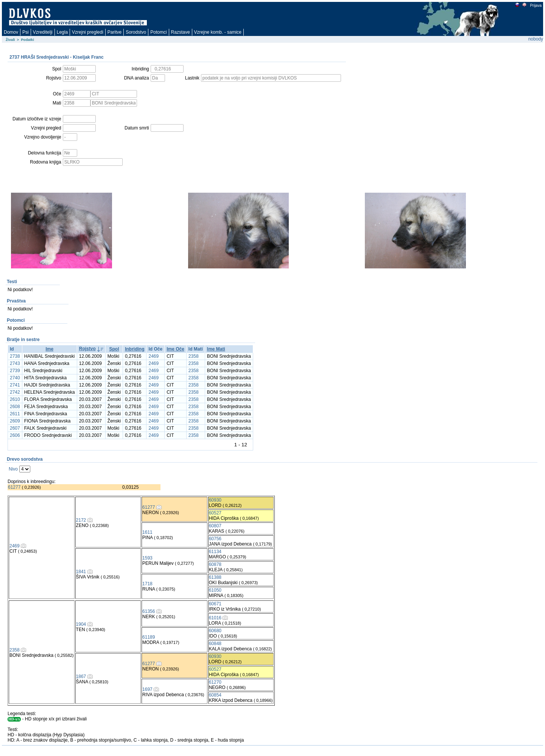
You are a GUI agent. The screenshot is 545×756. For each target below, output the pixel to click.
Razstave (181, 32)
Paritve (114, 32)
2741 (15, 385)
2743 (15, 363)
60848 (215, 644)
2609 (15, 421)
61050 (215, 590)
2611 (15, 414)
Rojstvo (87, 349)
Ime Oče (175, 349)
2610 (15, 399)
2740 (15, 378)
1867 (81, 677)
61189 (149, 637)
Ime (49, 349)
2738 (15, 356)
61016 (215, 618)
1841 (81, 572)
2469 (153, 356)
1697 (147, 689)
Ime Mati (216, 349)
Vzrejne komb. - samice (218, 32)
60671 (215, 604)
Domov (11, 32)
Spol (114, 349)
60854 (215, 695)
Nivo (13, 469)
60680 (215, 631)
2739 (15, 371)
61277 (14, 487)
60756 (215, 539)
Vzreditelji (43, 32)
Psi (26, 32)
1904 (81, 624)
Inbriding (135, 349)
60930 (215, 500)
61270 (215, 682)
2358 (194, 356)
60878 (215, 564)
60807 (215, 526)
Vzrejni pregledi (88, 32)
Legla (62, 32)
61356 (149, 611)
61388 (215, 577)
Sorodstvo (136, 32)
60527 (215, 513)
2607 (15, 428)
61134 (215, 552)
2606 (15, 435)
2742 (15, 392)
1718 (147, 584)
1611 (147, 532)
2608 (15, 407)
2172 (81, 520)
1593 (147, 558)
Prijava (536, 5)
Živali (10, 40)
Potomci (158, 32)
